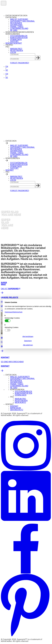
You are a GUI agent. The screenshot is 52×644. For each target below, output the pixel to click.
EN (7, 67)
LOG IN (13, 52)
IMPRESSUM (16, 408)
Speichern (28, 341)
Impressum (9, 312)
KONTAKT (10, 43)
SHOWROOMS (16, 25)
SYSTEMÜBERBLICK (19, 36)
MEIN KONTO (20, 402)
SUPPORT (14, 41)
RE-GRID (14, 30)
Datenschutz (18, 312)
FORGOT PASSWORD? (20, 63)
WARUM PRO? (16, 49)
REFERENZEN (16, 23)
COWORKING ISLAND (19, 29)
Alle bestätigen (28, 337)
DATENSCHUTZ (17, 410)
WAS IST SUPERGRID (19, 19)
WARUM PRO (20, 399)
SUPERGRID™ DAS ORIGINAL (22, 21)
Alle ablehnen (28, 345)
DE (7, 70)
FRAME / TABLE (17, 27)
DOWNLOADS (16, 40)
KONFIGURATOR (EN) (19, 38)
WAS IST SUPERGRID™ (20, 377)
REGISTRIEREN (17, 51)
